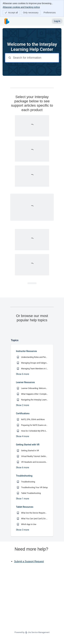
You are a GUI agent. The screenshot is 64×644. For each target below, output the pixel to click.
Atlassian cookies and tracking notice (21, 7)
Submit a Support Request (29, 591)
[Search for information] (36, 58)
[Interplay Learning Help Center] (7, 21)
